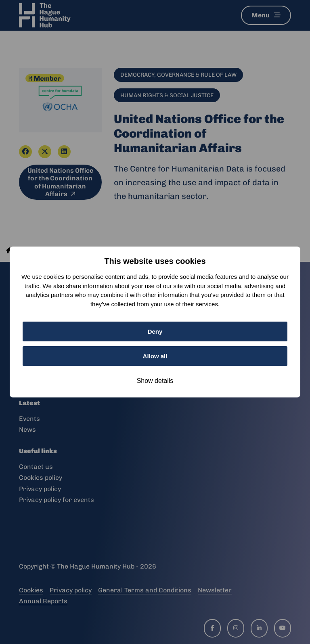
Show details (155, 381)
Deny (155, 331)
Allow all (155, 356)
